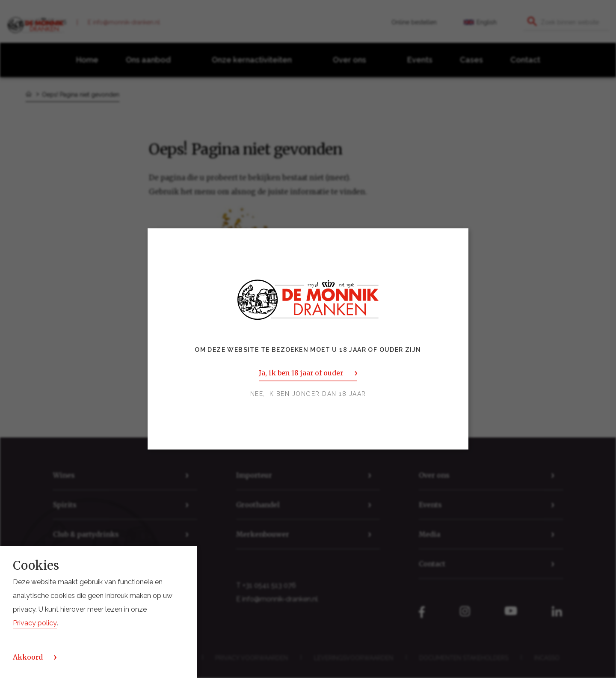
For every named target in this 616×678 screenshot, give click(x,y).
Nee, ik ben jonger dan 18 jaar (308, 394)
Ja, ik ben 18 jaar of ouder (301, 373)
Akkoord (28, 657)
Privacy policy (35, 623)
